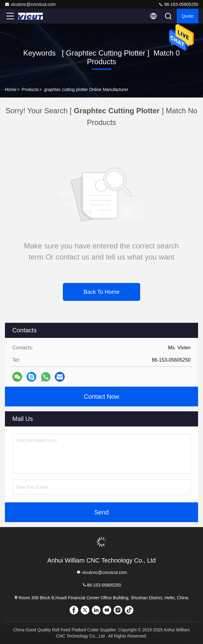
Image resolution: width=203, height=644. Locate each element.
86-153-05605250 (178, 4)
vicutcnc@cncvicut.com (30, 4)
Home (11, 89)
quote (188, 16)
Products (30, 89)
